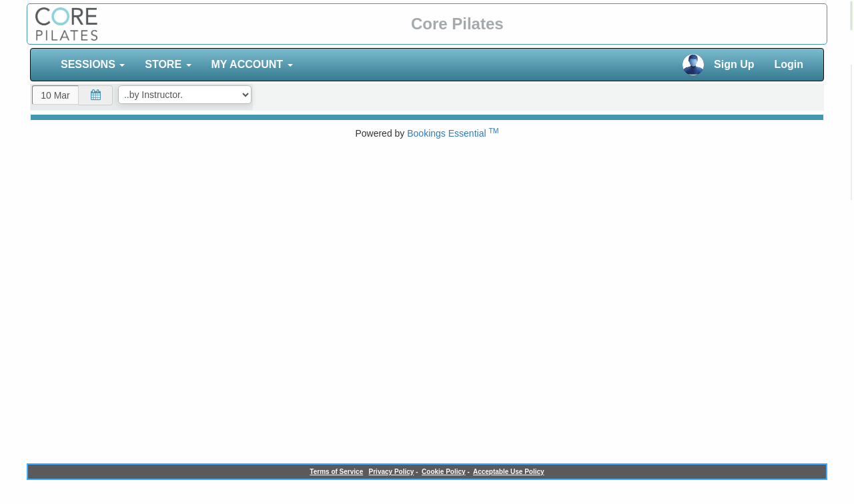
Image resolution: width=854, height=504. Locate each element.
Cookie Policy (444, 472)
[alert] (851, 16)
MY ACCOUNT (252, 64)
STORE (168, 64)
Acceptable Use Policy (509, 472)
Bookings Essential (453, 133)
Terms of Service (336, 472)
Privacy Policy (392, 472)
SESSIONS (93, 64)
